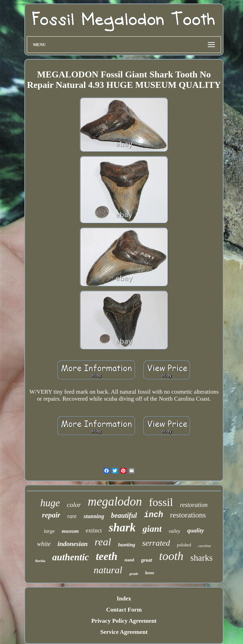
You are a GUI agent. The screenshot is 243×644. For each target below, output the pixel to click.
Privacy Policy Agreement (124, 621)
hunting (127, 545)
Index (124, 598)
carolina (205, 546)
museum (70, 531)
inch (153, 515)
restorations (188, 515)
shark (122, 528)
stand (129, 560)
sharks (202, 558)
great (147, 560)
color (74, 505)
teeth (107, 556)
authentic (70, 557)
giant (152, 529)
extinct (94, 531)
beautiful (124, 515)
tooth (171, 556)
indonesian (73, 544)
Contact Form (124, 610)
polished (184, 545)
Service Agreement (124, 632)
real (103, 542)
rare (72, 516)
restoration (194, 505)
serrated (156, 543)
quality (196, 531)
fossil (161, 502)
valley (174, 531)
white (44, 544)
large (49, 531)
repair (51, 515)
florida (40, 561)
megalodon (115, 502)
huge (50, 503)
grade (134, 574)
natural (108, 570)
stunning (94, 516)
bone (150, 573)
